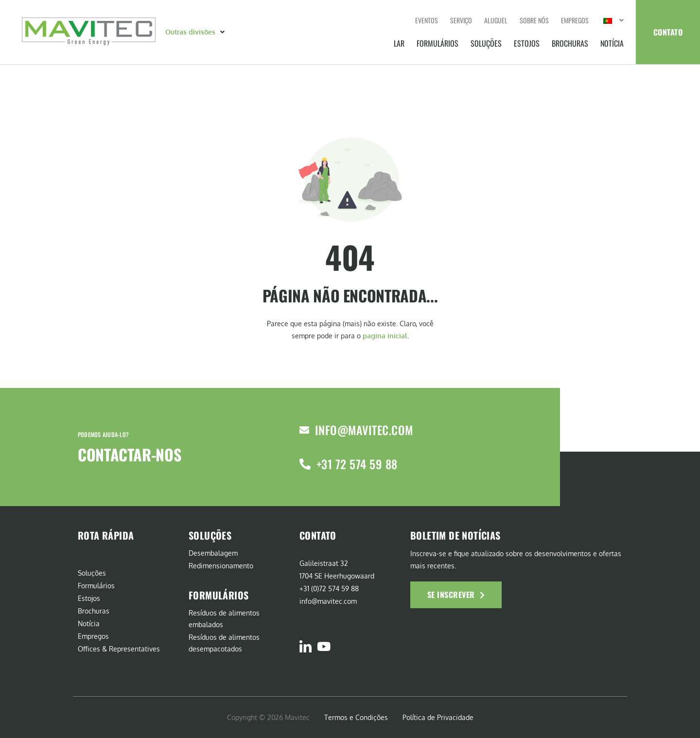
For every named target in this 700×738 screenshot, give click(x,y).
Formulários (437, 43)
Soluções (486, 43)
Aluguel (496, 20)
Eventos (427, 20)
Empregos (575, 20)
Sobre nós (534, 20)
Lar (399, 43)
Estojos (527, 43)
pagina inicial (385, 336)
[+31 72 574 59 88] (305, 464)
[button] (196, 32)
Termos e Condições (356, 717)
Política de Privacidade (438, 717)
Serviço (461, 20)
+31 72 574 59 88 (357, 464)
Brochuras (570, 43)
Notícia (612, 43)
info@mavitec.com (364, 430)
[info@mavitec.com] (304, 430)
